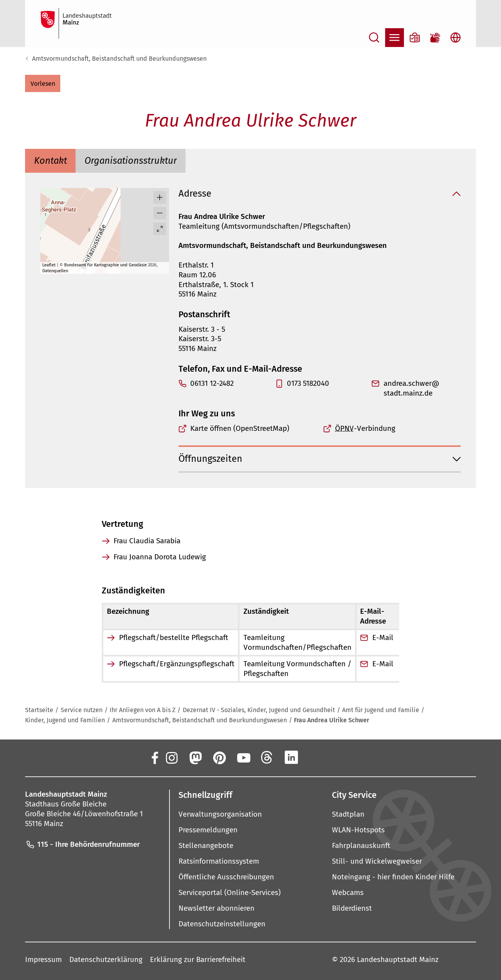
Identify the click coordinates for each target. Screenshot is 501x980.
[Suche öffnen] (374, 38)
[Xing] (315, 758)
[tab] (50, 161)
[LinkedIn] (291, 758)
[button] (43, 83)
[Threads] (267, 758)
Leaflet (49, 265)
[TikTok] (339, 758)
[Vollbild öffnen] (160, 229)
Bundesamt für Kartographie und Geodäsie (105, 265)
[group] (105, 231)
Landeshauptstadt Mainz (398, 959)
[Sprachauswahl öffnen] (456, 38)
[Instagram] (171, 758)
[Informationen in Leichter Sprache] (415, 38)
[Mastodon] (195, 758)
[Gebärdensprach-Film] (435, 38)
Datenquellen (55, 271)
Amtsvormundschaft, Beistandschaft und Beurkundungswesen (119, 59)
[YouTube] (243, 758)
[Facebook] (154, 758)
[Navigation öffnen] (395, 38)
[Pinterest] (219, 758)
